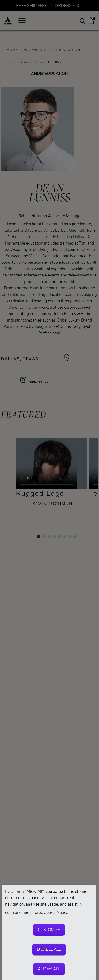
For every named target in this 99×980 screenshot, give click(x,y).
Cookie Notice (56, 912)
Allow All (49, 969)
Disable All (49, 949)
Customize (49, 930)
